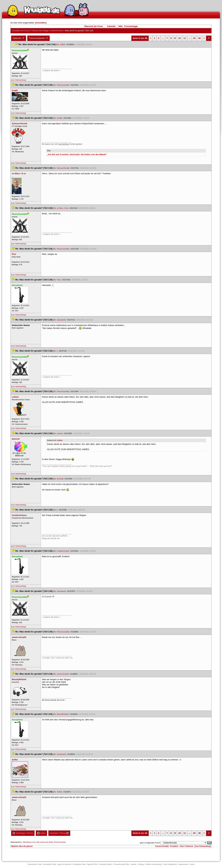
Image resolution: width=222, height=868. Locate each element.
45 (194, 38)
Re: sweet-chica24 (61, 674)
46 (199, 38)
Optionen (19, 38)
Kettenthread (57, 31)
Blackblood (27, 842)
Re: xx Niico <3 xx (61, 208)
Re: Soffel (61, 44)
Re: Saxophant (59, 320)
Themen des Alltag (40, 31)
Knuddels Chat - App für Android (57, 864)
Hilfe (121, 26)
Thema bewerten (38, 38)
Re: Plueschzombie (61, 85)
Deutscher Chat (35, 864)
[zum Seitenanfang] (18, 80)
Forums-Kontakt (162, 846)
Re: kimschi (58, 479)
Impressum (183, 864)
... (163, 38)
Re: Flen (57, 280)
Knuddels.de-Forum (20, 31)
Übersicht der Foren (94, 26)
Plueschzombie (60, 842)
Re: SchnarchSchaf (61, 168)
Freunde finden (105, 864)
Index (41, 833)
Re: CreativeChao (61, 551)
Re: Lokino (58, 433)
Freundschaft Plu (122, 864)
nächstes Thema (59, 833)
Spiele (134, 864)
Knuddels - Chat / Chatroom (182, 846)
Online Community (153, 864)
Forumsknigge (131, 26)
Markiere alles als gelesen (22, 846)
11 (185, 38)
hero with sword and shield (43, 842)
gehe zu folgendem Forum (150, 843)
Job (192, 864)
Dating (141, 864)
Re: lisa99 (57, 118)
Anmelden (41, 23)
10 (179, 38)
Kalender (111, 26)
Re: (55, 351)
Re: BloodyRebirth (61, 714)
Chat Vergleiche (170, 864)
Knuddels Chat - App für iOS (85, 864)
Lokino (60, 440)
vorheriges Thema (23, 833)
